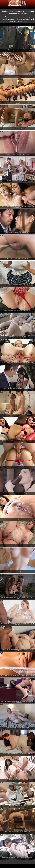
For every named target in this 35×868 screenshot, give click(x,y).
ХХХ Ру (17, 19)
